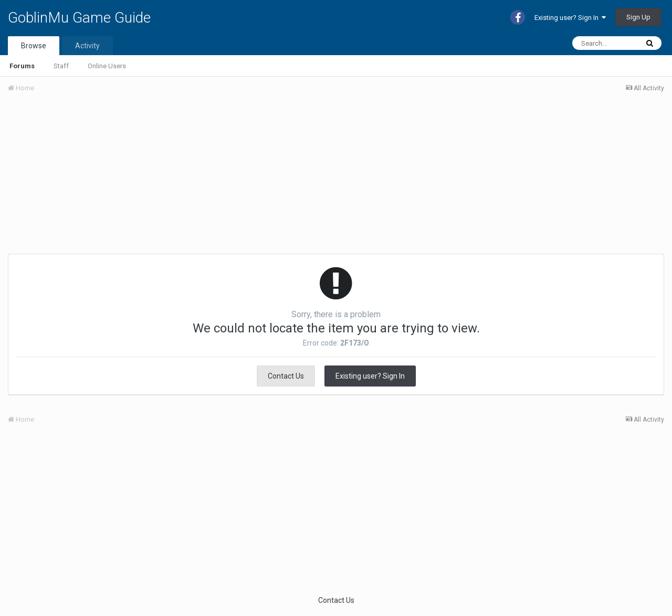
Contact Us (286, 376)
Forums (22, 66)
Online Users (107, 66)
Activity (87, 46)
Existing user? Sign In (570, 18)
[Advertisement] (199, 180)
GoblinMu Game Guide (79, 18)
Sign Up (638, 17)
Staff (61, 66)
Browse (34, 46)
